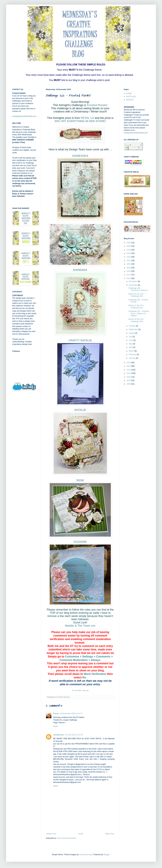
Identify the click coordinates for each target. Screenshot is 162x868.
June (131, 340)
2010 (129, 380)
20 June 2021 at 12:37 (74, 735)
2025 (129, 246)
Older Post (110, 834)
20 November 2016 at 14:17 (71, 714)
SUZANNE (80, 542)
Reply (56, 726)
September (134, 329)
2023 (129, 253)
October (132, 326)
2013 (129, 370)
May (131, 344)
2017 (129, 275)
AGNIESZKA (80, 156)
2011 (129, 377)
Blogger (107, 855)
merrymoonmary (86, 855)
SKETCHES (131, 97)
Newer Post (51, 834)
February (133, 354)
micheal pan (58, 735)
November (133, 285)
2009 (129, 384)
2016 (129, 278)
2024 (129, 250)
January (132, 358)
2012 (129, 373)
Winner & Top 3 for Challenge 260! (136, 320)
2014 (129, 366)
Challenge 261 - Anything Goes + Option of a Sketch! (139, 313)
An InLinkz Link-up (80, 690)
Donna (56, 714)
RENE (80, 480)
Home (81, 834)
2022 (129, 257)
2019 (129, 268)
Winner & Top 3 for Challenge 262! (136, 295)
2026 (129, 243)
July (131, 337)
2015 (129, 363)
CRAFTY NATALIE (80, 340)
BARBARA (80, 270)
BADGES (130, 100)
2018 (129, 271)
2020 (129, 264)
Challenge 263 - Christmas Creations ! (138, 289)
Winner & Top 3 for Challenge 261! (136, 306)
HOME (129, 94)
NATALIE (80, 410)
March (132, 351)
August (132, 333)
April (131, 347)
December (133, 281)
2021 (129, 261)
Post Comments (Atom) (67, 838)
